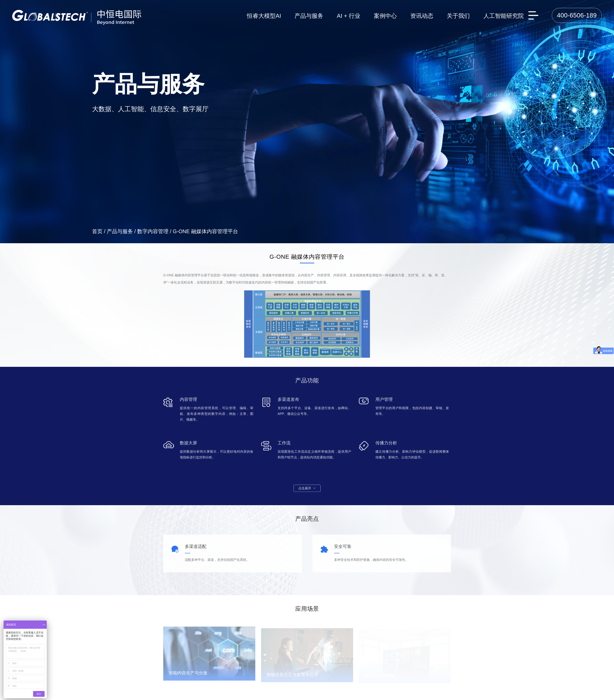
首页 (97, 231)
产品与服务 (120, 231)
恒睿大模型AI (264, 16)
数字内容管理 (153, 231)
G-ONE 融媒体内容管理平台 (205, 231)
